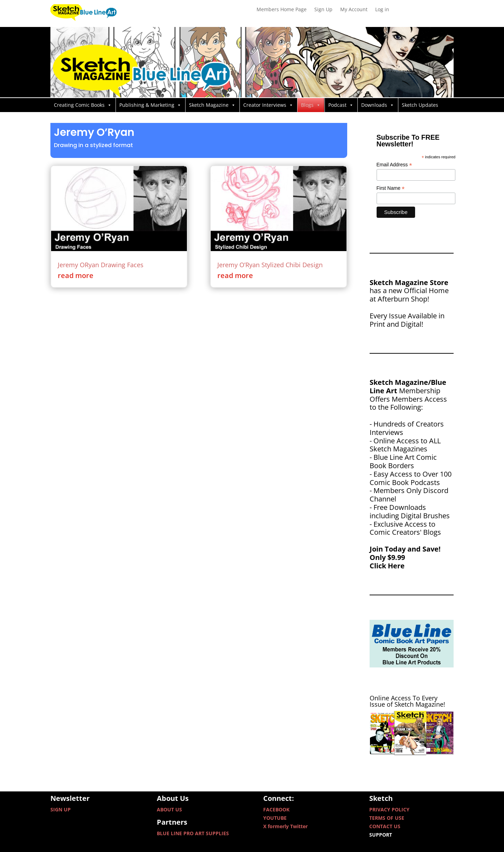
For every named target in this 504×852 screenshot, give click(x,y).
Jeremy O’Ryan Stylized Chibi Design (270, 265)
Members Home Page (282, 10)
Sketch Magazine (212, 105)
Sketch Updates (420, 105)
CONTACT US (385, 826)
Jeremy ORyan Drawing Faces (101, 265)
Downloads (378, 105)
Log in (382, 10)
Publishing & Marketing (150, 105)
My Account (354, 10)
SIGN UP (61, 809)
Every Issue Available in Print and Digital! (407, 320)
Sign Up (323, 10)
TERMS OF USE (387, 818)
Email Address (394, 165)
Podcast (341, 105)
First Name (391, 188)
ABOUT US (169, 809)
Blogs (311, 105)
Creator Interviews (268, 105)
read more (76, 275)
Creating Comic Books (83, 105)
